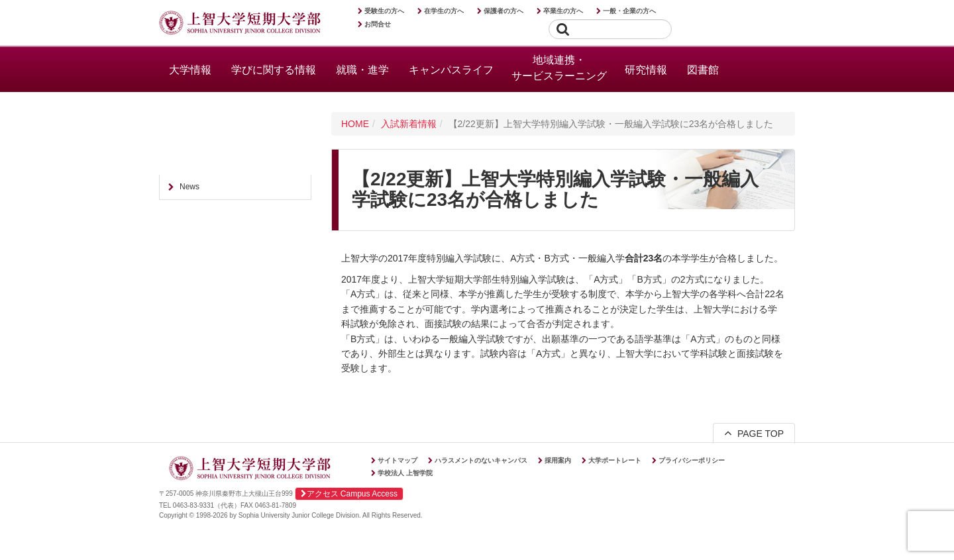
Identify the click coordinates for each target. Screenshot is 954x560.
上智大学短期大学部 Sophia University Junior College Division (240, 24)
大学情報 (190, 70)
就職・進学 (362, 70)
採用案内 (558, 460)
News (189, 187)
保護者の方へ (503, 11)
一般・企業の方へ (629, 11)
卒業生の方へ (563, 11)
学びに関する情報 (274, 70)
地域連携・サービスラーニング (559, 68)
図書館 (703, 70)
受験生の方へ (384, 11)
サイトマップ (397, 460)
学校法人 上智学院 (405, 473)
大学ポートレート (615, 460)
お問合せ (378, 24)
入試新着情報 (409, 124)
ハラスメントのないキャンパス (481, 460)
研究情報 (646, 70)
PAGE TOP (754, 433)
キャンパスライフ (451, 70)
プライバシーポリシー (692, 460)
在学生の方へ (444, 11)
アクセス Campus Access (349, 494)
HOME (355, 124)
